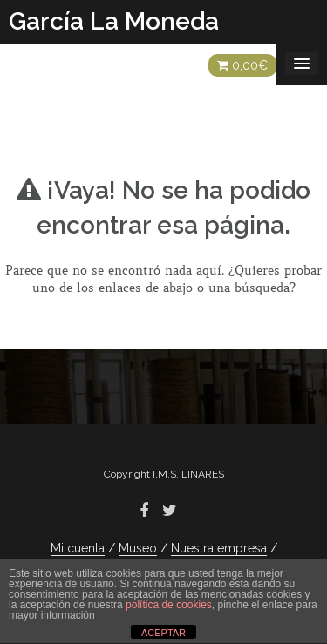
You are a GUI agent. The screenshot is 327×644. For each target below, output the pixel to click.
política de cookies (169, 605)
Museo (138, 548)
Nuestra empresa (219, 548)
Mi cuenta (78, 548)
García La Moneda (114, 21)
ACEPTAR (163, 633)
